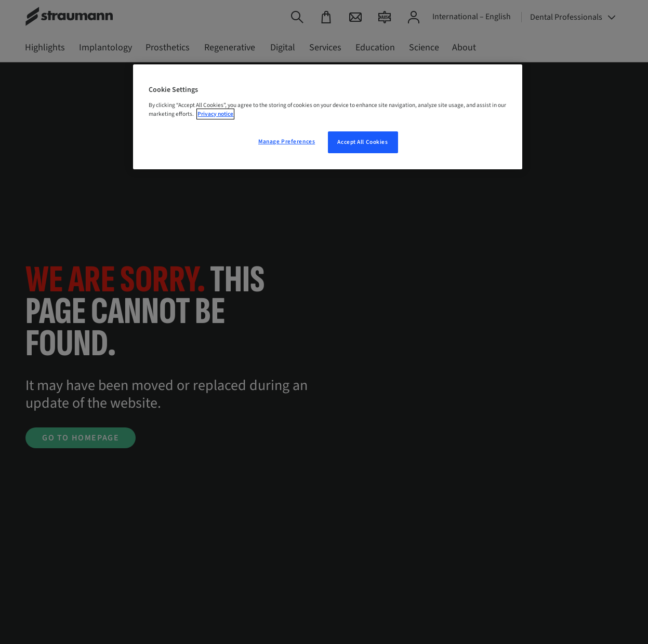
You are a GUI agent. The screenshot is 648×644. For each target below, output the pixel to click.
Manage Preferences (287, 142)
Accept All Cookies (362, 142)
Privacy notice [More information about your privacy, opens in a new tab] (215, 114)
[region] (327, 117)
